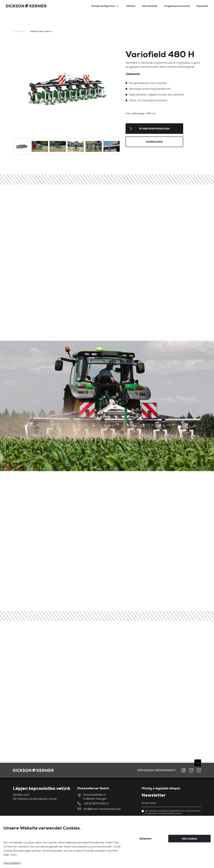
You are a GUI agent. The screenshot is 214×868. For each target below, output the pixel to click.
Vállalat (131, 6)
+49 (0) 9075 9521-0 (96, 804)
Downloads (154, 142)
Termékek (19, 31)
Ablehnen (145, 839)
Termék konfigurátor (103, 6)
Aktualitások (150, 6)
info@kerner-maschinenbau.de (102, 809)
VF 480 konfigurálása (154, 129)
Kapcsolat (202, 6)
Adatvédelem (12, 863)
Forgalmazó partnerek (177, 6)
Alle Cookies (190, 839)
